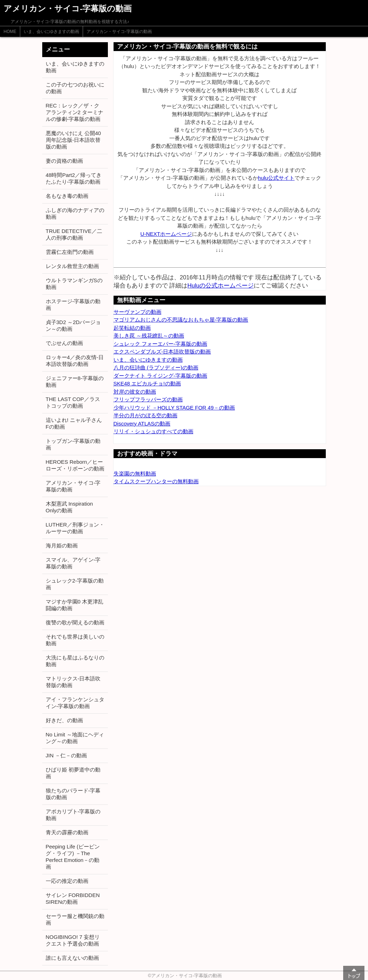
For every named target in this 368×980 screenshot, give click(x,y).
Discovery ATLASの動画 (142, 424)
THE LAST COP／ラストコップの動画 (73, 402)
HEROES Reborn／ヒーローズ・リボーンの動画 (75, 465)
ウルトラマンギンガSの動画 (74, 284)
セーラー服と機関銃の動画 (75, 919)
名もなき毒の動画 (67, 196)
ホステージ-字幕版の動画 (73, 305)
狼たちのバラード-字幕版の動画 (73, 794)
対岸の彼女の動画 (135, 392)
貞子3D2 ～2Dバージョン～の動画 (73, 325)
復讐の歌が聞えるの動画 (75, 622)
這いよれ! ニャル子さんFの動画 (74, 423)
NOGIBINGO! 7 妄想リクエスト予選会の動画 (73, 940)
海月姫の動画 (62, 545)
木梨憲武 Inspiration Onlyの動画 (69, 507)
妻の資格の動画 (64, 161)
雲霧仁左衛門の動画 (70, 252)
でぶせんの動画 (64, 343)
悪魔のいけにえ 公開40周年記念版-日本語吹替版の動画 (73, 140)
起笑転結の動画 (132, 328)
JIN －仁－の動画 (67, 755)
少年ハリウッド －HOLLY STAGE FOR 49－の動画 (174, 408)
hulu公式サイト (276, 178)
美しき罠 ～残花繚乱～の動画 (149, 336)
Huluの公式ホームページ (221, 285)
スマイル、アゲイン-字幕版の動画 (73, 563)
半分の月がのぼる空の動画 (145, 415)
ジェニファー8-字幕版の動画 (75, 382)
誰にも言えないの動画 (72, 958)
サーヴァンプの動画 (138, 312)
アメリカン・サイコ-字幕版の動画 (119, 32)
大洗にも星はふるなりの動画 (75, 661)
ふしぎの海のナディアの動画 (75, 213)
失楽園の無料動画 (135, 474)
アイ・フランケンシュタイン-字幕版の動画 (75, 703)
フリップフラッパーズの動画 (148, 399)
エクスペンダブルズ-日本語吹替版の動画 (162, 352)
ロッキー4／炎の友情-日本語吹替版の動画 (75, 361)
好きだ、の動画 (64, 720)
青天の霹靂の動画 (67, 832)
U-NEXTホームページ (166, 234)
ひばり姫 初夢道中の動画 (73, 773)
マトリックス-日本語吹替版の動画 (73, 682)
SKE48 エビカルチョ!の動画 (147, 383)
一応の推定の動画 (67, 881)
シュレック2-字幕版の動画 (75, 584)
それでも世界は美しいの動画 (75, 640)
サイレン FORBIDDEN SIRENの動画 (73, 898)
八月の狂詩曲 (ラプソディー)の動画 (156, 367)
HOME (10, 32)
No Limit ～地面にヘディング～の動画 (75, 738)
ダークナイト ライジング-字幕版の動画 (160, 376)
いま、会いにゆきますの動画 (51, 32)
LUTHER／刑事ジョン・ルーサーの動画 (75, 528)
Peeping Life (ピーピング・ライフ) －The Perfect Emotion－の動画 (73, 857)
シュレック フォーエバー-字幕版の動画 (160, 344)
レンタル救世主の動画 (72, 266)
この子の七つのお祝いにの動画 (75, 88)
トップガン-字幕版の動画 (73, 444)
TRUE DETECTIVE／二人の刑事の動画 (74, 234)
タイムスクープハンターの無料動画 (156, 481)
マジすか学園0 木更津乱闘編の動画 (75, 605)
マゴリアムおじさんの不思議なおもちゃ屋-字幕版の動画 (181, 320)
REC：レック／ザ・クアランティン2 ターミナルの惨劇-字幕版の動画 (75, 112)
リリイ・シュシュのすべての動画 (153, 431)
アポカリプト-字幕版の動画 (73, 815)
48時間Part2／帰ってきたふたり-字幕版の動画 (74, 178)
